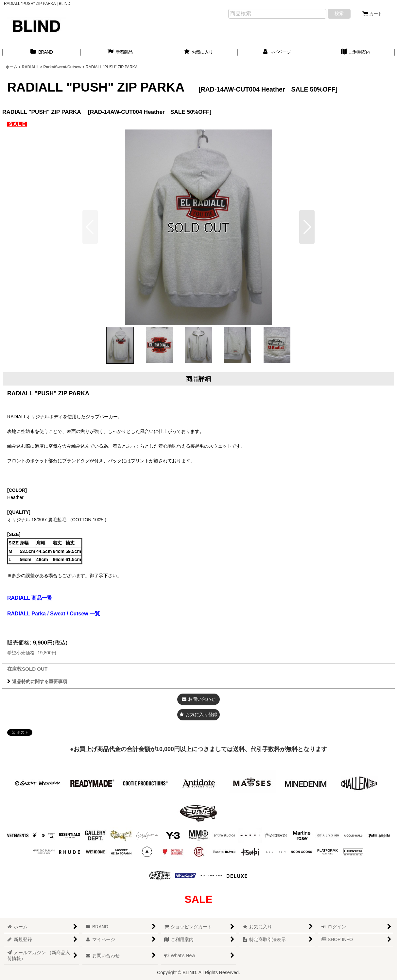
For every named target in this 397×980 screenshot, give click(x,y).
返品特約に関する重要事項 (37, 681)
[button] (307, 227)
